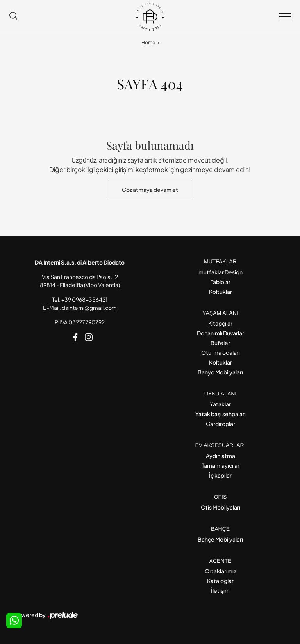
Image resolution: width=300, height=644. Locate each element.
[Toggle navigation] (285, 17)
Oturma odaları (221, 352)
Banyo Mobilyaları (220, 372)
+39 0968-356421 (84, 299)
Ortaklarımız (220, 571)
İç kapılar (220, 475)
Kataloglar (220, 581)
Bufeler (220, 343)
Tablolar (221, 282)
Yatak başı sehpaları (221, 414)
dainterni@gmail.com (89, 308)
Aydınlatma (221, 456)
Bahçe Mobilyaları (220, 539)
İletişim (220, 590)
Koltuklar (221, 292)
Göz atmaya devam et (150, 190)
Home (148, 42)
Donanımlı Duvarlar (221, 333)
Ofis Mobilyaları (221, 507)
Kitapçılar (220, 323)
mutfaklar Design (221, 272)
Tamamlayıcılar (221, 465)
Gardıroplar (221, 424)
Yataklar (220, 404)
